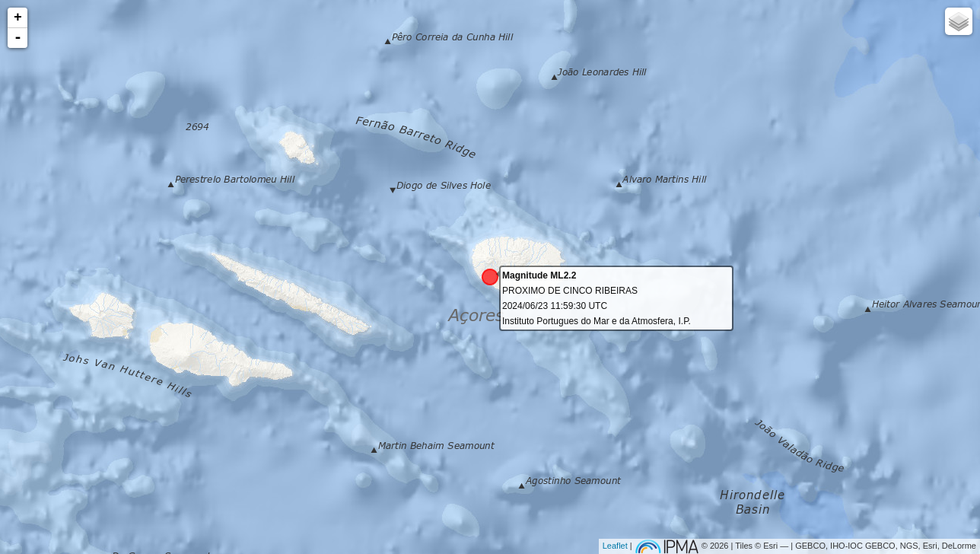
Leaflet (615, 546)
